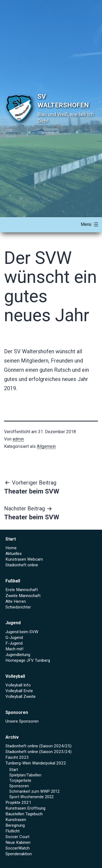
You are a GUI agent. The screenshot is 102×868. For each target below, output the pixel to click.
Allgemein (46, 446)
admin (18, 439)
